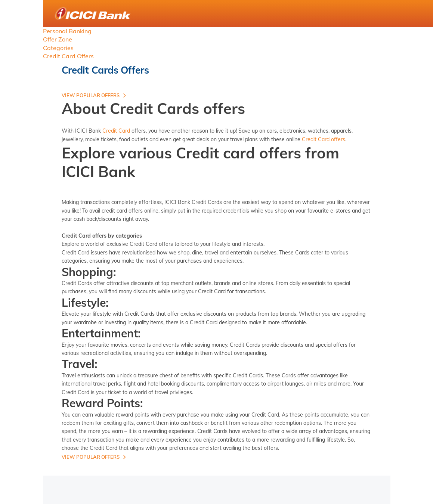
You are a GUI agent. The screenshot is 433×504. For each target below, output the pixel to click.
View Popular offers (91, 95)
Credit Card (116, 131)
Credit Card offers (324, 139)
